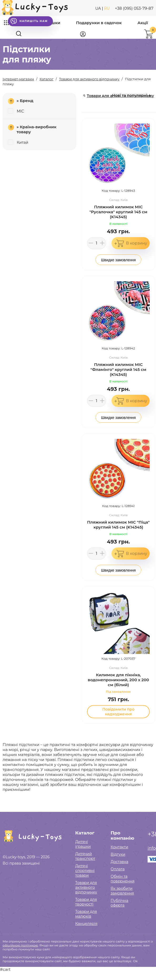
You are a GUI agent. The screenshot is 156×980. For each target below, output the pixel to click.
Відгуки (118, 854)
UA (98, 8)
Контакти (120, 847)
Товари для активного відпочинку (86, 887)
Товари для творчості (86, 902)
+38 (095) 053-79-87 (134, 8)
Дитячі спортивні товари (85, 871)
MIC (16, 111)
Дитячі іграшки (83, 844)
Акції (143, 23)
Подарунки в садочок (99, 23)
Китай (18, 142)
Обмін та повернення (123, 879)
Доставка (120, 862)
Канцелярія (86, 924)
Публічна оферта (120, 903)
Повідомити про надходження (118, 712)
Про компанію (123, 835)
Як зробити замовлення (122, 891)
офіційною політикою (20, 945)
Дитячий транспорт (85, 856)
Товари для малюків (86, 914)
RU (107, 8)
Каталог (85, 833)
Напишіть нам (29, 21)
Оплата (118, 869)
